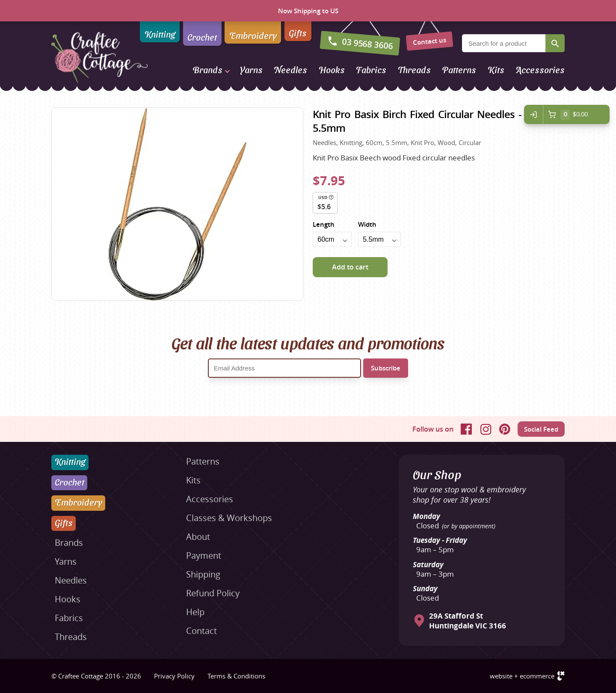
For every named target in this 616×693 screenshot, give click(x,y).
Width (367, 224)
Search (555, 43)
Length (324, 224)
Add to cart (350, 267)
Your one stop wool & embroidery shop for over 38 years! (469, 495)
